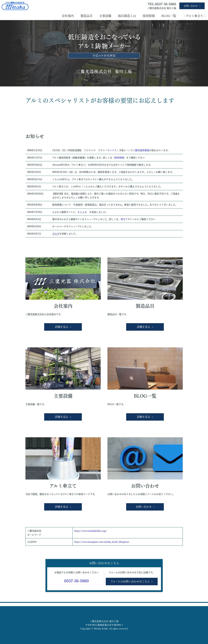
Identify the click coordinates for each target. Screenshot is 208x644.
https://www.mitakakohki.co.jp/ (91, 531)
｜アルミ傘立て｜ (195, 16)
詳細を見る (62, 327)
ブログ (56, 234)
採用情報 (149, 16)
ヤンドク (112, 150)
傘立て (124, 219)
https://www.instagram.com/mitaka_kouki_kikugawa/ (102, 542)
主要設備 (105, 16)
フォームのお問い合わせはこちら (130, 581)
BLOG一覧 (169, 16)
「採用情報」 (119, 158)
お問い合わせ (191, 6)
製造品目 (87, 16)
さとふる (82, 212)
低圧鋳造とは (127, 16)
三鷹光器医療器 (141, 150)
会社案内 (68, 16)
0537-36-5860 (76, 581)
